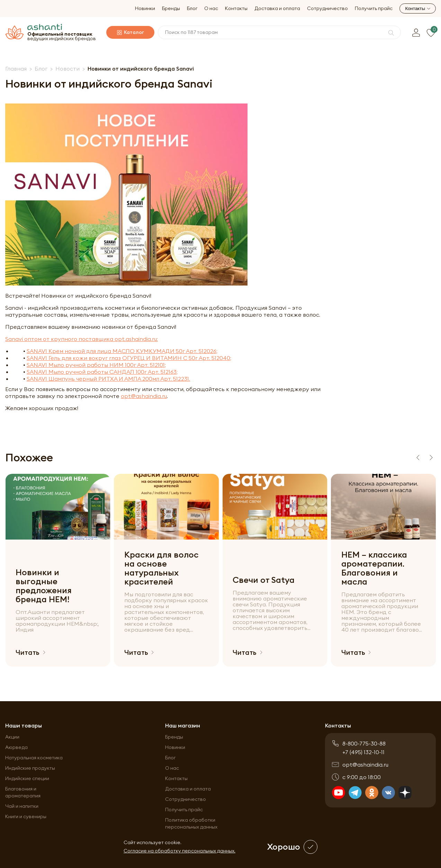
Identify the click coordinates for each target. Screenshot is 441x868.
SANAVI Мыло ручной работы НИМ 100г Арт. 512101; (96, 365)
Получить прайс (374, 8)
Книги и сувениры (26, 816)
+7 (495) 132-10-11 (363, 752)
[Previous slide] (418, 458)
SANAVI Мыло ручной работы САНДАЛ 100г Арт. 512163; (102, 372)
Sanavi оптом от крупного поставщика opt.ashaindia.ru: (82, 339)
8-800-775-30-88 (364, 743)
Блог (192, 8)
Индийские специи (27, 778)
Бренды (171, 8)
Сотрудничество (327, 8)
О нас (211, 8)
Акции (12, 737)
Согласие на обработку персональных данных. (179, 851)
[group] (58, 570)
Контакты (236, 8)
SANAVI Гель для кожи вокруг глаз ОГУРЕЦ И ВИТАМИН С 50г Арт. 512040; (129, 358)
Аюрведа (16, 747)
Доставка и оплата (277, 8)
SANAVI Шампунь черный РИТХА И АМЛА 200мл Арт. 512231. (108, 379)
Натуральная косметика (34, 758)
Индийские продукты (30, 768)
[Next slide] (431, 458)
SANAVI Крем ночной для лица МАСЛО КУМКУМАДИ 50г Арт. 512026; (122, 351)
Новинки (145, 8)
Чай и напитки (22, 806)
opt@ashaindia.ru (144, 396)
